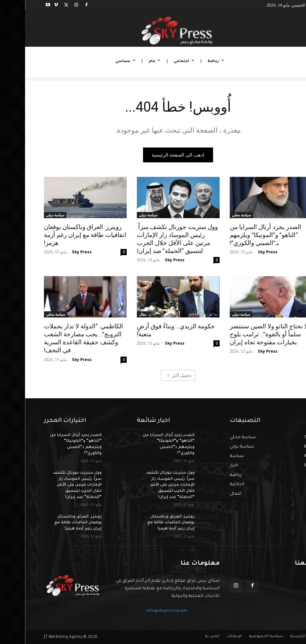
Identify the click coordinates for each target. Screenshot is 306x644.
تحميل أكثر (154, 375)
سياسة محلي (216, 215)
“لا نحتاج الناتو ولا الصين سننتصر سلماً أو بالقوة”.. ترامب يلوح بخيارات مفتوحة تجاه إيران (245, 334)
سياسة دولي (123, 215)
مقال (118, 314)
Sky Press (242, 252)
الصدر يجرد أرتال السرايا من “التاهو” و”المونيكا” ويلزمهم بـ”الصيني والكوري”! (240, 235)
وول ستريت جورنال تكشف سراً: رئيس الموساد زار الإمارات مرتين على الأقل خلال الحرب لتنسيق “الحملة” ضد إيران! (152, 239)
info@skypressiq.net (142, 611)
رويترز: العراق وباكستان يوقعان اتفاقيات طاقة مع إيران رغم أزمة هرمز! (60, 235)
